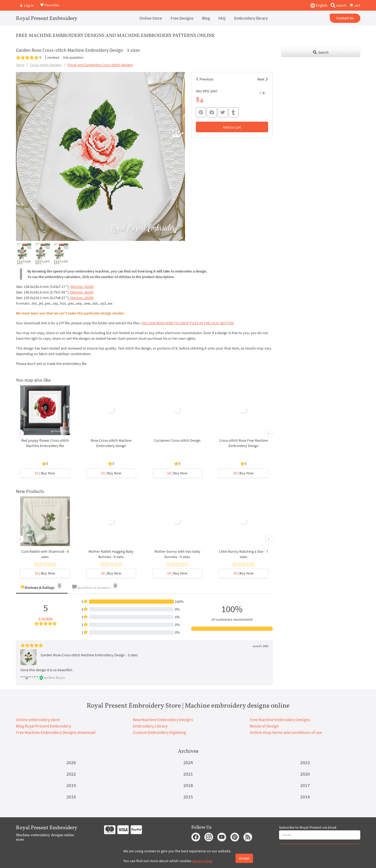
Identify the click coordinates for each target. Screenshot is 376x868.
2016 (71, 797)
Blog (206, 18)
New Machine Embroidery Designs (163, 720)
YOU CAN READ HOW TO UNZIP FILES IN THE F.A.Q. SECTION (187, 323)
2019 (71, 785)
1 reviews (52, 57)
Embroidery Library (150, 726)
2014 (305, 797)
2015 (188, 797)
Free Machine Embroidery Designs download (56, 732)
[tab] (42, 588)
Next (261, 79)
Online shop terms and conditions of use (286, 732)
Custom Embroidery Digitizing (159, 732)
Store (20, 65)
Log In (27, 5)
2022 (71, 774)
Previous (206, 79)
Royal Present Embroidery (47, 19)
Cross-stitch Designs (46, 65)
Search (321, 52)
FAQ (222, 18)
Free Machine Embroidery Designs (280, 720)
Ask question (73, 57)
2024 (188, 762)
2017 (305, 785)
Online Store (151, 18)
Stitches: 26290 (82, 287)
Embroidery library (251, 18)
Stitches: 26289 (82, 298)
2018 (188, 785)
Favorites (50, 5)
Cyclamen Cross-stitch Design (177, 440)
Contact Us (345, 18)
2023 (305, 762)
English (319, 6)
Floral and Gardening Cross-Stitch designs (100, 65)
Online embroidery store (38, 720)
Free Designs (182, 18)
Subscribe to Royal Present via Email (308, 827)
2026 (71, 762)
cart (355, 5)
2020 (305, 774)
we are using (202, 861)
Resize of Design (264, 726)
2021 (188, 774)
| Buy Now (45, 473)
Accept (244, 858)
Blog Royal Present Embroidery (43, 726)
